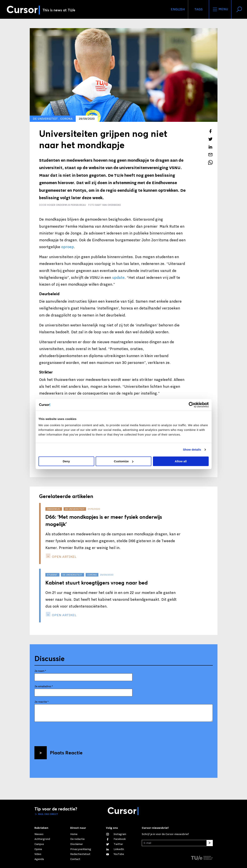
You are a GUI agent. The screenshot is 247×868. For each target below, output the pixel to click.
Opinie (38, 849)
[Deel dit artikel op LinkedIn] (210, 147)
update (118, 278)
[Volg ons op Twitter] (115, 844)
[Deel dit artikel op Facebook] (210, 131)
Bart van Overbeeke (108, 205)
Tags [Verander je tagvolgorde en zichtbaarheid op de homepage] (198, 9)
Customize (124, 461)
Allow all (181, 461)
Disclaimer (77, 844)
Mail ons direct (48, 814)
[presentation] (64, 733)
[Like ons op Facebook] (116, 839)
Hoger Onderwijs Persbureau (66, 205)
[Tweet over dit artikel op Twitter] (210, 139)
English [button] (178, 9)
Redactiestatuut (80, 854)
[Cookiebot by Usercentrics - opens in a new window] (192, 405)
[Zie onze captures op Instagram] (116, 834)
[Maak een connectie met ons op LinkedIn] (115, 849)
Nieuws (39, 834)
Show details (192, 450)
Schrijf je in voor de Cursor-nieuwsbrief (165, 834)
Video (38, 854)
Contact (75, 859)
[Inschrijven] (210, 843)
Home (74, 834)
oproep (68, 247)
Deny (66, 461)
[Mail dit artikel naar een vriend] (210, 155)
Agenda (39, 859)
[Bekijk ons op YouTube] (115, 854)
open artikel (64, 557)
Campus (39, 844)
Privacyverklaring (81, 849)
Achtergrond (42, 839)
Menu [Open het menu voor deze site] (220, 9)
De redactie (77, 839)
